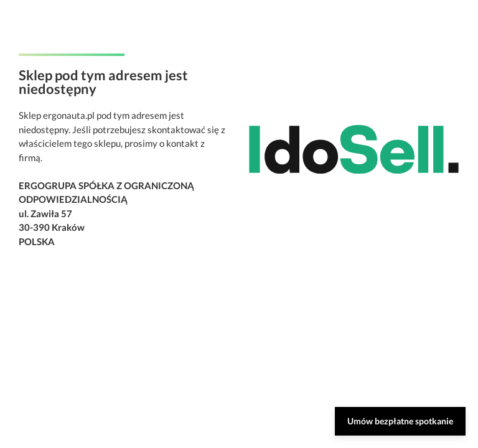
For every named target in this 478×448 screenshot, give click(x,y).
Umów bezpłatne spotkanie (400, 421)
